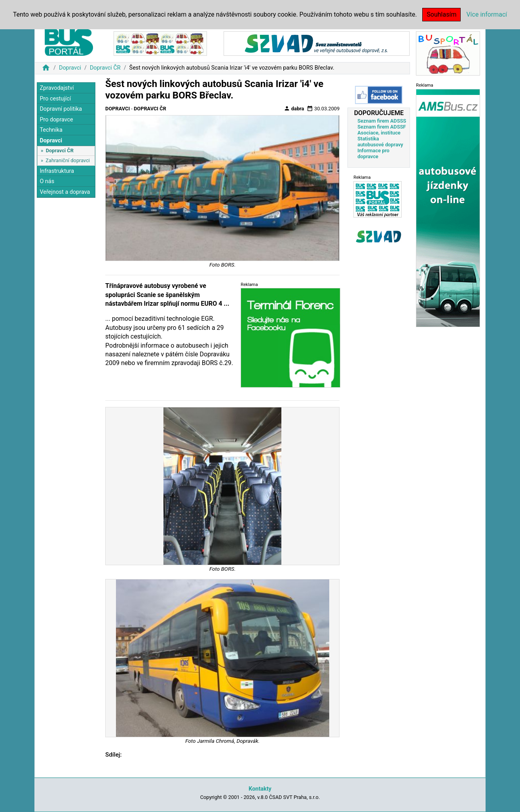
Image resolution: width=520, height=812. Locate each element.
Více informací (487, 14)
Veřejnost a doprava (65, 192)
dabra (294, 108)
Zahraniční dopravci (68, 160)
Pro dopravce (56, 120)
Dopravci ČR (105, 68)
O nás (47, 181)
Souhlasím (441, 14)
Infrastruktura (57, 171)
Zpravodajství (57, 88)
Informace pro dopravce (373, 153)
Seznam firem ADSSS (382, 121)
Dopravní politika (61, 109)
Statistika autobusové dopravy (380, 142)
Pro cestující (55, 99)
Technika (51, 130)
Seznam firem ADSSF (381, 127)
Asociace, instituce (379, 133)
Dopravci (70, 68)
